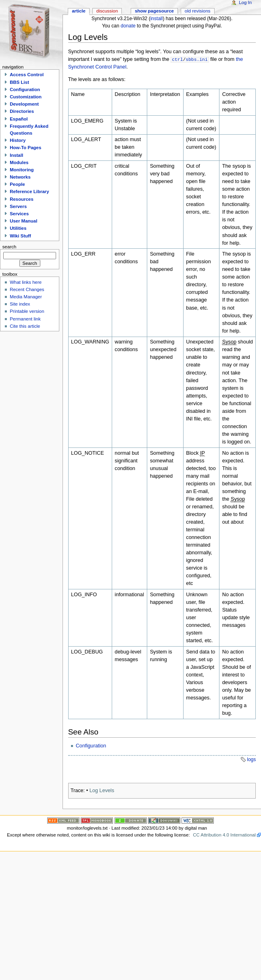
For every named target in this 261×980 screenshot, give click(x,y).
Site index (20, 304)
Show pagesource (154, 11)
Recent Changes (27, 289)
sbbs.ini (196, 59)
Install (16, 155)
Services (19, 214)
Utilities (18, 228)
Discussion (107, 11)
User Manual (23, 221)
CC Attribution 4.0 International (224, 835)
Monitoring (22, 170)
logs (251, 759)
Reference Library (29, 191)
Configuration (91, 746)
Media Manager (26, 297)
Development (24, 104)
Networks (20, 177)
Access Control (27, 75)
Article (79, 11)
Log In (245, 2)
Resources (22, 199)
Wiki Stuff (20, 236)
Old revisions (198, 11)
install (157, 19)
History (18, 140)
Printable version (27, 311)
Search (9, 247)
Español (19, 119)
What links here (26, 282)
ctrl (177, 59)
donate (128, 26)
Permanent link (25, 319)
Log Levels (102, 791)
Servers (18, 206)
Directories (22, 111)
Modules (19, 162)
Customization (26, 97)
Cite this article (25, 326)
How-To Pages (25, 148)
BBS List (19, 82)
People (17, 184)
